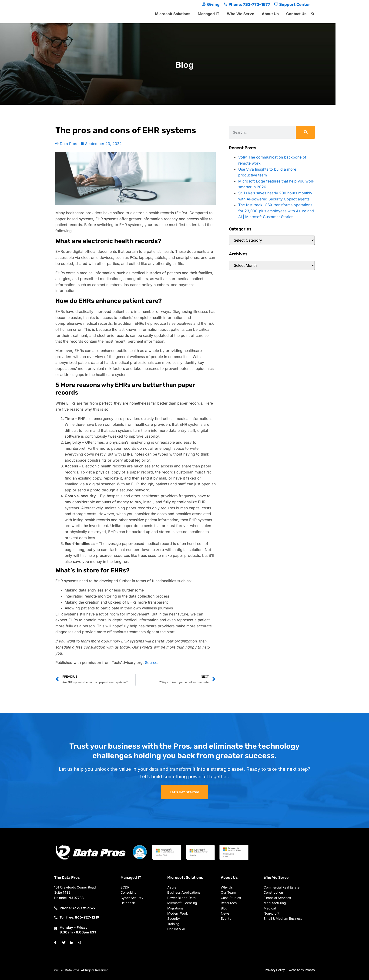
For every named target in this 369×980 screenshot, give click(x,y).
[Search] (305, 132)
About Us (270, 14)
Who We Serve (241, 14)
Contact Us (296, 14)
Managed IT (209, 14)
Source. (152, 662)
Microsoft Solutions (173, 14)
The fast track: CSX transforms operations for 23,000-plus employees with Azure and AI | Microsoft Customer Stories (276, 211)
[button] (313, 14)
